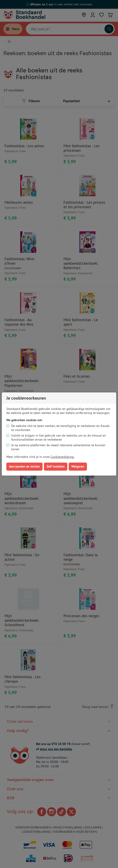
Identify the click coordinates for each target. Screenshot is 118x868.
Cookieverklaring (62, 457)
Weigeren (78, 466)
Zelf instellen (56, 466)
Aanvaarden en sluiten (24, 466)
